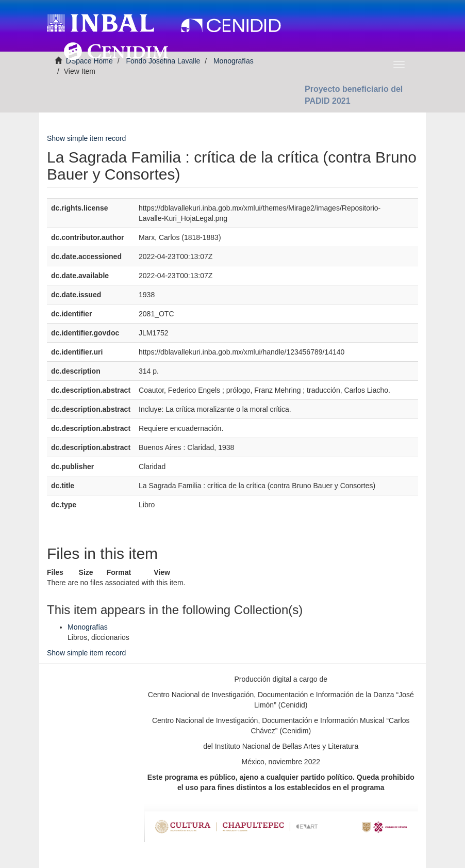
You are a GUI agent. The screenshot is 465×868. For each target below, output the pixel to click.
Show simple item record (86, 138)
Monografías (88, 627)
